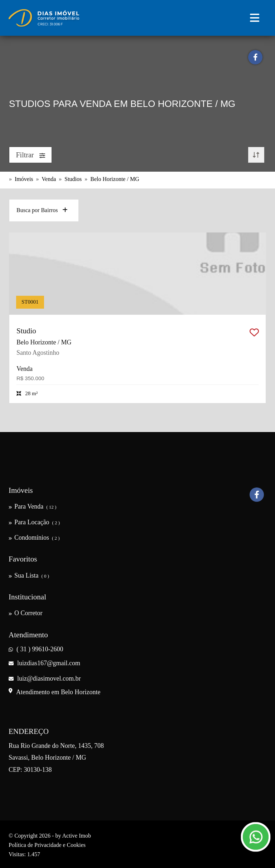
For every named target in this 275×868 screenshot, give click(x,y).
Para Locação (34, 522)
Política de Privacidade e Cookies (47, 845)
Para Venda (32, 506)
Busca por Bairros (42, 210)
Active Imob (77, 836)
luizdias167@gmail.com (44, 663)
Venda (49, 179)
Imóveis (24, 179)
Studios (73, 179)
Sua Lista (29, 575)
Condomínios (34, 538)
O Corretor (25, 613)
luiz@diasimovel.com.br (45, 678)
